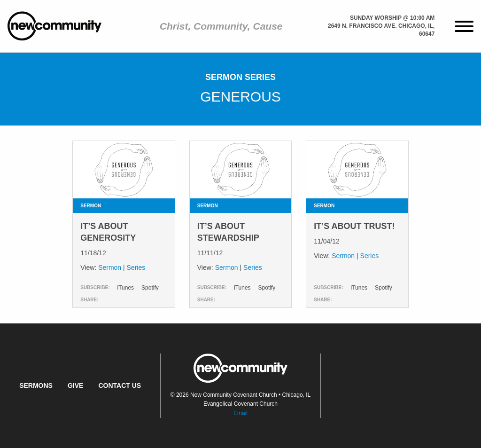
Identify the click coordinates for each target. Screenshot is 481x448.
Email (240, 413)
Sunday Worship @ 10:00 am (392, 18)
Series (136, 267)
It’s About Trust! (354, 226)
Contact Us (120, 385)
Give (75, 385)
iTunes (125, 288)
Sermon (110, 267)
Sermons (36, 385)
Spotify (150, 288)
